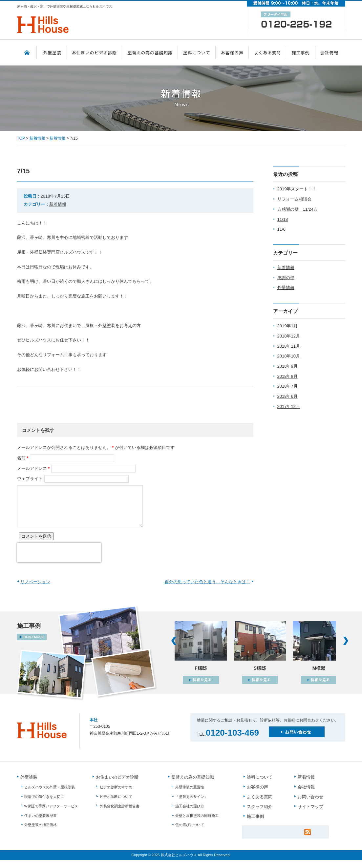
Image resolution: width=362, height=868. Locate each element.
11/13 (283, 219)
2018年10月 (289, 356)
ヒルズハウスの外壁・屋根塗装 (50, 795)
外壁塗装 (52, 52)
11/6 (281, 229)
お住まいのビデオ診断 (95, 52)
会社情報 (330, 52)
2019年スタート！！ (297, 189)
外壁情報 (286, 288)
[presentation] (59, 560)
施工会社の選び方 (190, 814)
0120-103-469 (232, 741)
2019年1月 (287, 326)
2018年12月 (289, 336)
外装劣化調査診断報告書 (120, 814)
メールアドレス (32, 468)
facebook (73, 397)
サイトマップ (310, 815)
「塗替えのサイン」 (192, 804)
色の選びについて (190, 833)
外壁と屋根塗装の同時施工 (197, 823)
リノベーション (35, 590)
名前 (21, 458)
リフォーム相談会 (294, 199)
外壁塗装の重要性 (190, 795)
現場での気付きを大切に (44, 804)
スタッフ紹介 (260, 815)
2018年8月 (287, 376)
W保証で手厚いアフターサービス (51, 814)
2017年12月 (289, 406)
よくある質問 (267, 52)
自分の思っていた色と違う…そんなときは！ (207, 590)
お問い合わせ (310, 805)
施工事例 (301, 52)
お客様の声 (232, 52)
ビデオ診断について (116, 804)
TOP (27, 52)
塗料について (197, 52)
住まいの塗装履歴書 (41, 823)
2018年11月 (289, 346)
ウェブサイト (30, 479)
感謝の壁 (286, 278)
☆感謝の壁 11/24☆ (298, 209)
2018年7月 (287, 386)
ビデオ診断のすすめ (116, 795)
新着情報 (37, 138)
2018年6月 (287, 396)
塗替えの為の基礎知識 (150, 52)
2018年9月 (287, 366)
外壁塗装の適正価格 (41, 833)
